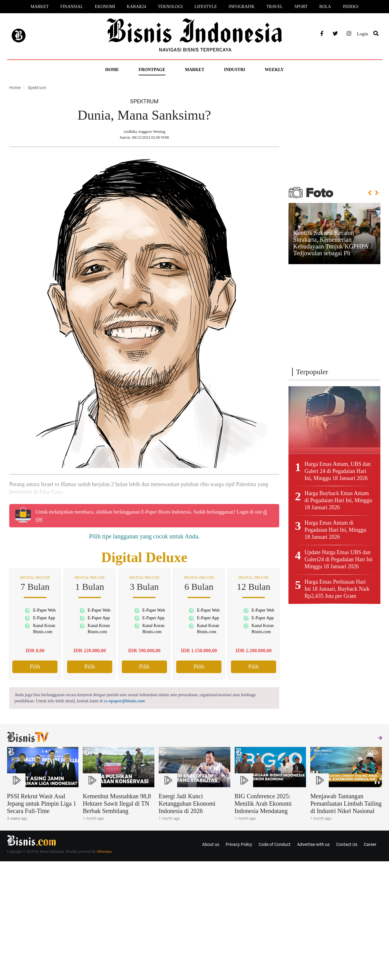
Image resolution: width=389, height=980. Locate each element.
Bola (325, 7)
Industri (235, 70)
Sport (301, 7)
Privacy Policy (239, 844)
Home (112, 70)
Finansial (72, 7)
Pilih (35, 667)
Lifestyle (206, 7)
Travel (274, 7)
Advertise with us (313, 844)
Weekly (274, 70)
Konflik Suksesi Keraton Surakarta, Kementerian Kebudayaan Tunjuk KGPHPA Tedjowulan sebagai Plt (331, 243)
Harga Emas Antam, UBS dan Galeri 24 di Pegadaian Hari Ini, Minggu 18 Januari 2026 (337, 471)
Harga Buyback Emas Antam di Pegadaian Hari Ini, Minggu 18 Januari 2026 (338, 500)
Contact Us (347, 844)
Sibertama (104, 851)
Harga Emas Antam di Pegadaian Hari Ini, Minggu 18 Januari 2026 (335, 530)
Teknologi (170, 7)
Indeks (350, 7)
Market (40, 7)
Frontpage (152, 70)
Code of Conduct (275, 844)
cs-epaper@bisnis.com (124, 701)
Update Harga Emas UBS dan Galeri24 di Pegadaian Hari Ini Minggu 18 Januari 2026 (338, 559)
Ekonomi (105, 7)
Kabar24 (136, 7)
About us (211, 844)
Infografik (242, 7)
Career (370, 844)
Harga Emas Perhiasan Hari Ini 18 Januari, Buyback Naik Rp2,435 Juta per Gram (337, 589)
